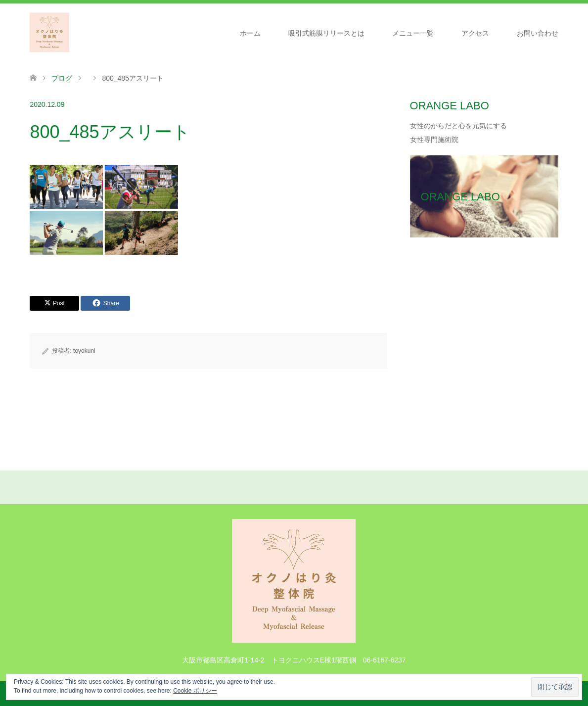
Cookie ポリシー (195, 691)
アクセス (475, 33)
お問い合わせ (538, 33)
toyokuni (84, 351)
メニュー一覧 (413, 33)
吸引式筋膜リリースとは (326, 33)
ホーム (250, 33)
